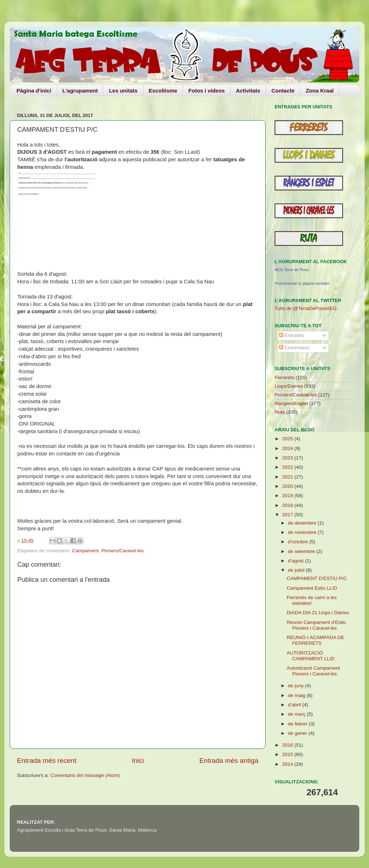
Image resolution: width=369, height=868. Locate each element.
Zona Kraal (320, 91)
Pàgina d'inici (34, 91)
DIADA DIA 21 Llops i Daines (318, 613)
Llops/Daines (289, 386)
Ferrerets (284, 377)
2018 (288, 505)
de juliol (297, 570)
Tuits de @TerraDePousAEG (306, 308)
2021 (288, 477)
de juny (296, 686)
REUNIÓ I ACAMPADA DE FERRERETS (316, 640)
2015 (288, 754)
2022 (288, 467)
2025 (288, 439)
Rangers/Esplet (291, 403)
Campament (85, 551)
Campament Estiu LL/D (312, 588)
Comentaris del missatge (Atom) (85, 775)
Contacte (283, 91)
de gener (298, 733)
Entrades (292, 335)
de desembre (303, 523)
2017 (288, 515)
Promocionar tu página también (302, 283)
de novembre (303, 532)
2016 (288, 745)
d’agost (296, 561)
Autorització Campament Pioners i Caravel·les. (314, 671)
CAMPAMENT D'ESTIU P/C (317, 578)
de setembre (302, 551)
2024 (288, 448)
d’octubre (299, 542)
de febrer (298, 724)
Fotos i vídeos (207, 91)
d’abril (295, 705)
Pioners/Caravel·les (122, 551)
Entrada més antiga (229, 761)
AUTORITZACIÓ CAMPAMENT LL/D (311, 656)
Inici (138, 761)
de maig (297, 695)
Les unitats (123, 91)
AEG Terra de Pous (292, 270)
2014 (288, 764)
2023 (288, 458)
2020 (288, 486)
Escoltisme (163, 91)
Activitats (248, 91)
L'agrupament (80, 91)
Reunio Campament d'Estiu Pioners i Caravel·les (316, 625)
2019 (288, 496)
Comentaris (294, 348)
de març (297, 714)
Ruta (280, 412)
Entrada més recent (47, 761)
